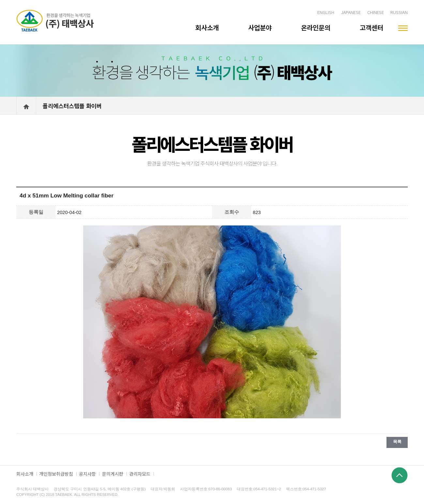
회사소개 (207, 28)
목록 (397, 442)
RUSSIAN (399, 12)
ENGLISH (326, 12)
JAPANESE (351, 12)
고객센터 (371, 28)
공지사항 (87, 474)
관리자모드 (140, 474)
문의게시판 (113, 474)
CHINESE (376, 12)
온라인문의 (316, 28)
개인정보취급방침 (56, 474)
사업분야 (260, 28)
